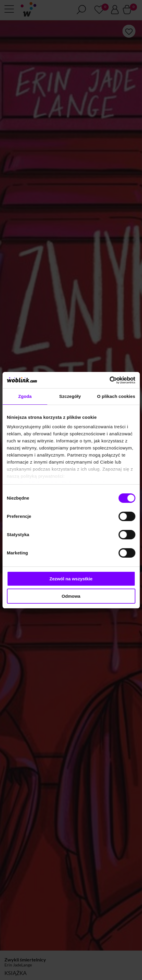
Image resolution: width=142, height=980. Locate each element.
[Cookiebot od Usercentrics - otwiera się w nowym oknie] (109, 380)
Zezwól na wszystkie (71, 579)
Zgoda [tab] (25, 396)
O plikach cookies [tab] (116, 396)
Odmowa (71, 596)
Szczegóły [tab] (70, 396)
